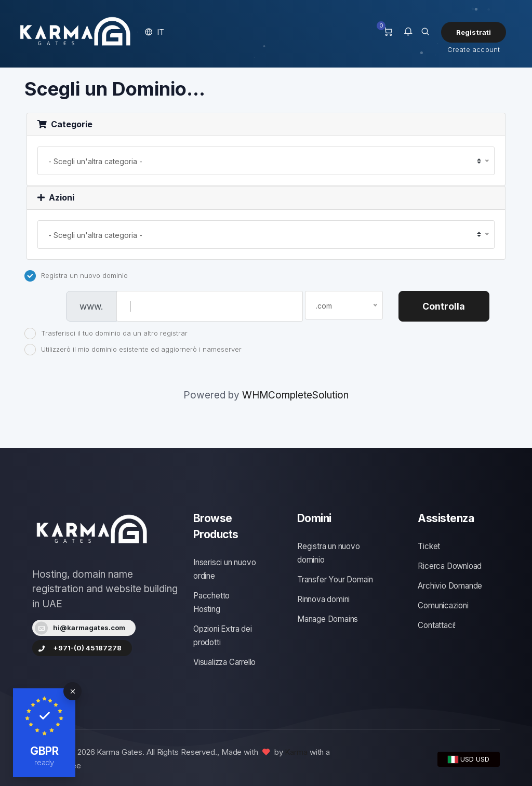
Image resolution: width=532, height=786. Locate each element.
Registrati (474, 32)
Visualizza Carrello (224, 662)
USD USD (469, 759)
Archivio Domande (450, 586)
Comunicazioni (443, 605)
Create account (474, 49)
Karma (296, 752)
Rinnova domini (323, 599)
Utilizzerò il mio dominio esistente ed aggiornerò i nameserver (133, 350)
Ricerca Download (450, 566)
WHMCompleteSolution (295, 395)
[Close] (72, 691)
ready (44, 762)
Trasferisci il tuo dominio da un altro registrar (106, 334)
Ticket (429, 546)
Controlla (444, 306)
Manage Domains (328, 619)
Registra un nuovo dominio (76, 276)
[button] (155, 32)
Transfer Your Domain (335, 579)
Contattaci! (437, 625)
